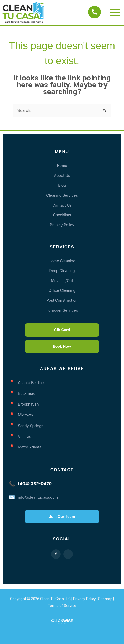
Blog (62, 185)
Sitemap (105, 599)
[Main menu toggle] (115, 12)
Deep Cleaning (62, 271)
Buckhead (27, 393)
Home (62, 165)
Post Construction (62, 300)
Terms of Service (62, 606)
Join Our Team (62, 516)
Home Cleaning (62, 261)
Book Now (62, 346)
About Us (62, 175)
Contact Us (62, 205)
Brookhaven (28, 404)
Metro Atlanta (30, 447)
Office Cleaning (62, 290)
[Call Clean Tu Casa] (94, 12)
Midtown (25, 415)
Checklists (62, 215)
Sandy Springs (31, 426)
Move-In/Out (62, 281)
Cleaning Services (62, 195)
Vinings (24, 436)
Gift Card (62, 330)
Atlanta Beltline (31, 383)
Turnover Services (62, 310)
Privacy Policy (62, 225)
